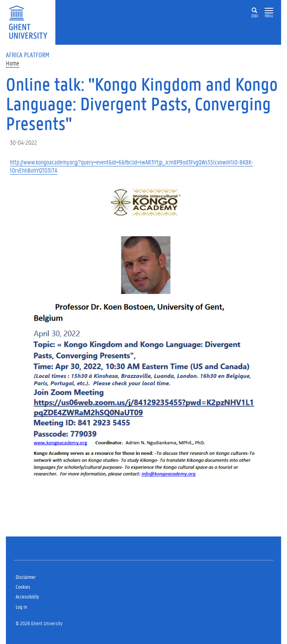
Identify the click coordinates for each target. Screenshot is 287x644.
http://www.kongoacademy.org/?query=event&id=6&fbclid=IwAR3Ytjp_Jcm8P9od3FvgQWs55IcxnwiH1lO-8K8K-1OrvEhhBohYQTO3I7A (132, 166)
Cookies (23, 587)
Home (13, 63)
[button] (269, 11)
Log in (21, 607)
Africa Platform (28, 55)
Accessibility (27, 596)
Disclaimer (26, 577)
